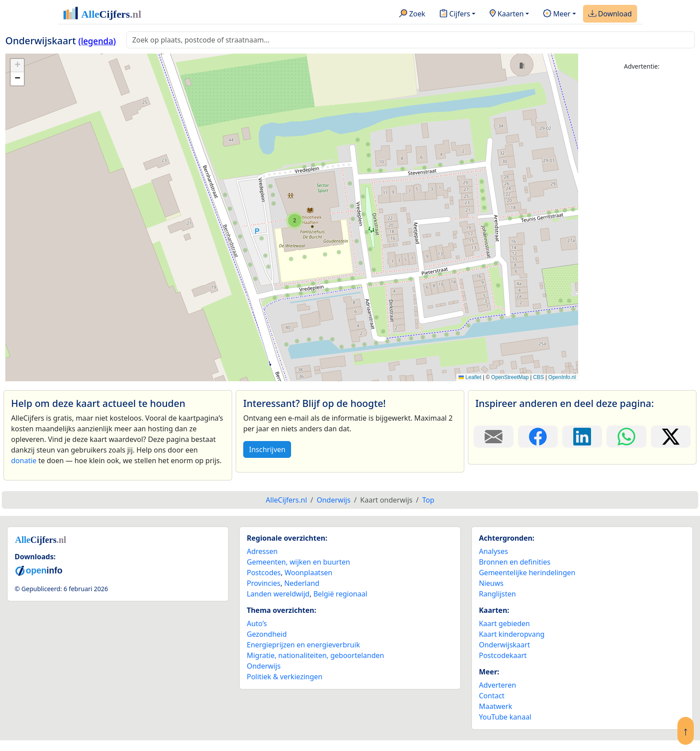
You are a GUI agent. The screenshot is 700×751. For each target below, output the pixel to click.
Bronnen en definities (515, 562)
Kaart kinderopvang (512, 634)
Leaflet (470, 377)
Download (610, 14)
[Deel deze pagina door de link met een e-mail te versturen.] (494, 437)
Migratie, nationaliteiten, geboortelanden (315, 655)
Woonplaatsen (308, 573)
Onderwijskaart (504, 645)
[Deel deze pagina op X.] (671, 437)
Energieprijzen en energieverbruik (303, 645)
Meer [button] (557, 14)
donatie (24, 461)
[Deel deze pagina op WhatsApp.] (626, 437)
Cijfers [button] (455, 14)
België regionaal (340, 594)
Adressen (262, 551)
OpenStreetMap (510, 377)
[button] (295, 221)
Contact (492, 696)
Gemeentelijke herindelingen (527, 573)
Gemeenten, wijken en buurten (298, 562)
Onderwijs (264, 666)
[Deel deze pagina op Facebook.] (538, 437)
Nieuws (491, 583)
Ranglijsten (497, 594)
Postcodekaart (503, 655)
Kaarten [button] (507, 14)
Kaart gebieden (504, 623)
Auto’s (257, 623)
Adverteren (498, 685)
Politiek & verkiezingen (285, 677)
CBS (539, 377)
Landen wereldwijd (278, 594)
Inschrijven (267, 449)
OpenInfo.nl (562, 377)
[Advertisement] (642, 211)
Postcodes (264, 573)
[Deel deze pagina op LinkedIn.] (582, 437)
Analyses (494, 551)
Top (428, 500)
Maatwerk (496, 706)
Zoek (412, 14)
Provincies (264, 583)
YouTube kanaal (505, 717)
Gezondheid (267, 634)
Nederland (302, 583)
